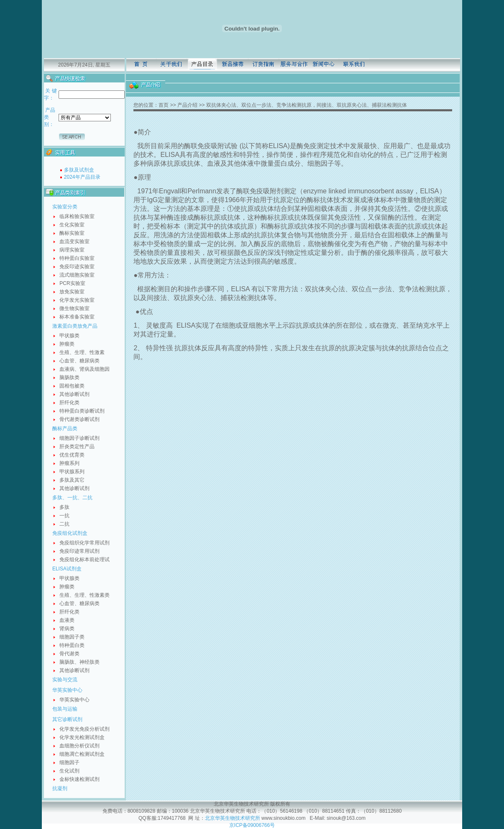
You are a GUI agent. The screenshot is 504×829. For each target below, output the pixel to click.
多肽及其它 (72, 480)
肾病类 (67, 629)
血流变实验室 (74, 241)
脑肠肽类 (69, 377)
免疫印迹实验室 (77, 267)
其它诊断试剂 (67, 719)
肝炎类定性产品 (77, 447)
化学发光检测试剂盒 (82, 737)
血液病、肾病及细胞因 (84, 369)
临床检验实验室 (77, 216)
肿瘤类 (67, 344)
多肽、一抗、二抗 (72, 498)
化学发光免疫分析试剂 (84, 729)
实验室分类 (65, 207)
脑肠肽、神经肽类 (79, 662)
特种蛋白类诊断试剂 (82, 411)
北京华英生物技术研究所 (233, 818)
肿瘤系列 (69, 463)
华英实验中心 (67, 690)
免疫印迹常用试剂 (79, 551)
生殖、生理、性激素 (82, 352)
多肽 (64, 507)
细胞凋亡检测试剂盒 (82, 754)
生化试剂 (69, 771)
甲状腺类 (69, 336)
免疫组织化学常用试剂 (84, 543)
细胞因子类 (72, 637)
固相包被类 (72, 386)
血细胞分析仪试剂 (79, 746)
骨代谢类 (69, 654)
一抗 (64, 516)
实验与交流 (65, 680)
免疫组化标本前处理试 (84, 560)
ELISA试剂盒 (67, 569)
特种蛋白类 (72, 645)
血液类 (67, 620)
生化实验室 (72, 225)
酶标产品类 (65, 429)
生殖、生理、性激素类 (84, 595)
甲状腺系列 (72, 472)
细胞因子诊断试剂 (79, 438)
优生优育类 (72, 455)
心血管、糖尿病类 (79, 361)
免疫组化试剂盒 (70, 533)
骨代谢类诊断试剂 (79, 419)
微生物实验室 (74, 308)
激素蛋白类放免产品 (75, 326)
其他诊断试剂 (74, 394)
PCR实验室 (72, 283)
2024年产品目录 (82, 177)
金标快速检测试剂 (79, 779)
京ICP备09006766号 (252, 825)
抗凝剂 (60, 788)
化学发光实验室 (77, 300)
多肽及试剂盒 (79, 170)
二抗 (64, 524)
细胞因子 (69, 762)
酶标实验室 (72, 233)
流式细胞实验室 (77, 275)
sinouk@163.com (345, 818)
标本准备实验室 (77, 317)
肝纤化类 (69, 403)
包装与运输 (65, 709)
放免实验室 (72, 292)
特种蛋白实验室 (77, 258)
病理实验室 (72, 250)
